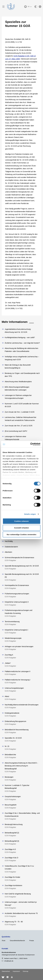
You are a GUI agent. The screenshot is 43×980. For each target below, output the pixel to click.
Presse (32, 941)
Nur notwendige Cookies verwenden (21, 534)
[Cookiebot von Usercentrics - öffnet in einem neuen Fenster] (31, 444)
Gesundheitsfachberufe (17, 941)
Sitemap (25, 971)
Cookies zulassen (22, 521)
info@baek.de (9, 961)
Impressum (16, 971)
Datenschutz (6, 971)
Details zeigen (30, 514)
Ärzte (4, 941)
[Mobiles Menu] (3, 7)
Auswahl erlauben (21, 528)
